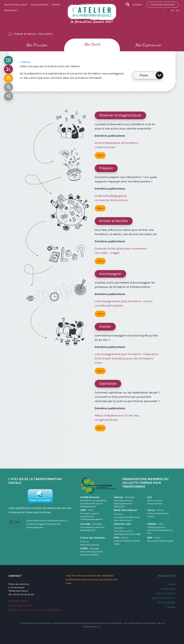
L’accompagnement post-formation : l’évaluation (127, 354)
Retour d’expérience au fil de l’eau (117, 415)
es (178, 10)
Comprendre (168, 589)
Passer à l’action (25, 34)
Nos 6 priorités (40, 5)
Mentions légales (19, 601)
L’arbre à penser (105, 147)
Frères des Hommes (162, 5)
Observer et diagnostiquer (120, 115)
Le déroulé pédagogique (111, 196)
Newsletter (11, 10)
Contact (137, 5)
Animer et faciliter (114, 221)
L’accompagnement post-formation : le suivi (124, 301)
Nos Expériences (148, 45)
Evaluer (105, 326)
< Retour (25, 62)
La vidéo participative (109, 306)
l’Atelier (56, 5)
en (173, 10)
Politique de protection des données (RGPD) (34, 610)
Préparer (106, 168)
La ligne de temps (106, 420)
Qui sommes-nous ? (16, 5)
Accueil (171, 584)
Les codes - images (107, 253)
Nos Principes (36, 45)
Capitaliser (108, 384)
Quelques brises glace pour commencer (121, 248)
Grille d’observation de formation (116, 143)
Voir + (100, 155)
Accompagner (110, 274)
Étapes (151, 75)
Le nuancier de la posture (111, 200)
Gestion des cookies (20, 605)
